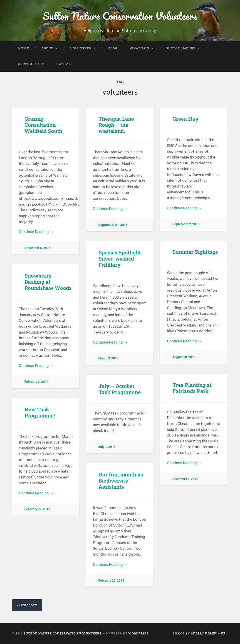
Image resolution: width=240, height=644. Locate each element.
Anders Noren (204, 633)
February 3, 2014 (36, 382)
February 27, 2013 (37, 509)
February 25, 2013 (111, 581)
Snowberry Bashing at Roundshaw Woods (48, 282)
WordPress (139, 633)
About (47, 48)
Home (24, 48)
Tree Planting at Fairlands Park (192, 388)
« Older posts (27, 605)
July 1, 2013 (107, 447)
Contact (65, 64)
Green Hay (186, 119)
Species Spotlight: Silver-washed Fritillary (120, 259)
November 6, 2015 (37, 248)
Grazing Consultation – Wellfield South (43, 125)
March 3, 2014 (108, 358)
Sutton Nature (181, 48)
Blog (113, 48)
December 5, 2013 (185, 479)
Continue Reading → (36, 232)
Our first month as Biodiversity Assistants (121, 481)
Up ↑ (224, 633)
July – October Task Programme (120, 389)
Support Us (29, 64)
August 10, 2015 (184, 357)
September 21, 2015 (113, 225)
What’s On (140, 48)
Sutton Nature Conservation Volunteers (120, 16)
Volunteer (81, 48)
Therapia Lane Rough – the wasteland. (116, 125)
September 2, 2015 (186, 224)
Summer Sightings (195, 252)
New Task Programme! (40, 412)
